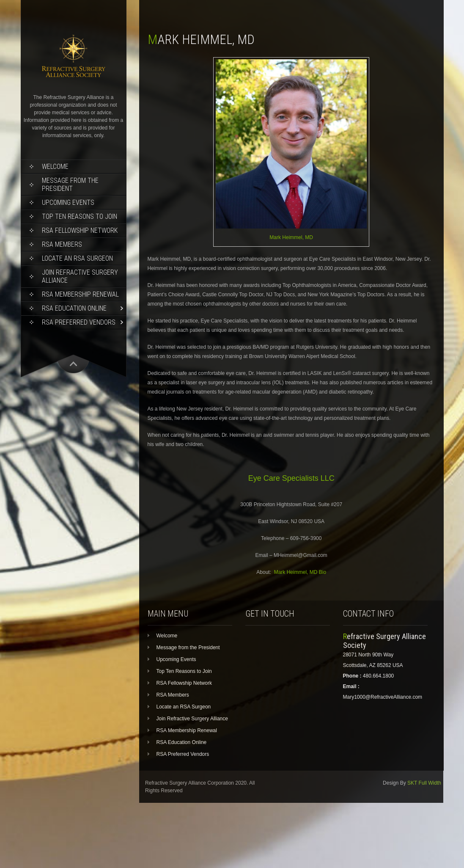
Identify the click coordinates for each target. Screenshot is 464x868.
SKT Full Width (424, 783)
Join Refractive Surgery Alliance (80, 276)
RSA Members (62, 244)
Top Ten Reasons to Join (80, 216)
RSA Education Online (74, 308)
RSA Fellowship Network (80, 230)
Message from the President (70, 185)
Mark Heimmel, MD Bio (300, 572)
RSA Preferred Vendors (79, 322)
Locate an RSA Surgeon (77, 258)
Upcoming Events (68, 203)
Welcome (55, 167)
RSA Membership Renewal (80, 294)
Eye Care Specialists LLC (291, 478)
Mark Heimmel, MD (291, 237)
